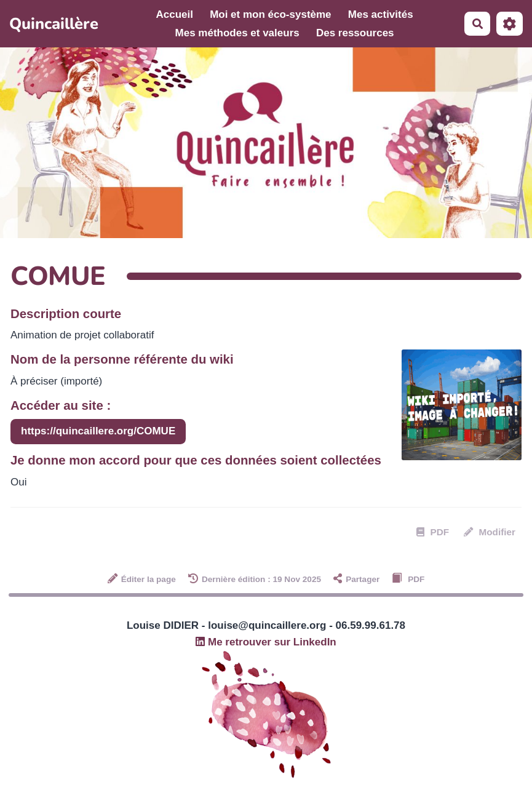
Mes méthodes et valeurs (237, 33)
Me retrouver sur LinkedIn (266, 642)
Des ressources (355, 33)
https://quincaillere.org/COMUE (98, 431)
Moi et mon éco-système (270, 14)
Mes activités (381, 14)
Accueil (174, 14)
